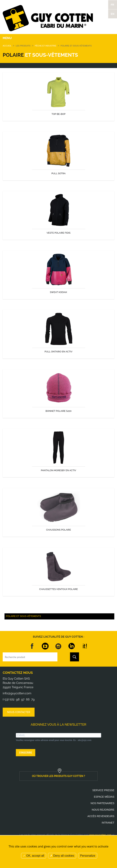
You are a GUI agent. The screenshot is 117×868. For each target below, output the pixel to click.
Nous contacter (19, 712)
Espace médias (104, 797)
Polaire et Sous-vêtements (23, 616)
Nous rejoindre (103, 810)
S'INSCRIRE (26, 753)
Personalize (88, 856)
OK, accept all (34, 856)
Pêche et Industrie (46, 46)
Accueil (7, 46)
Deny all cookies (62, 856)
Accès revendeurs (101, 816)
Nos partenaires (102, 803)
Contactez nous (18, 673)
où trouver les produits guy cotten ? (59, 776)
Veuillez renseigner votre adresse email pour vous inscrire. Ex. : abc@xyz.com (54, 740)
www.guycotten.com (100, 835)
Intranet (108, 823)
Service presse (103, 790)
